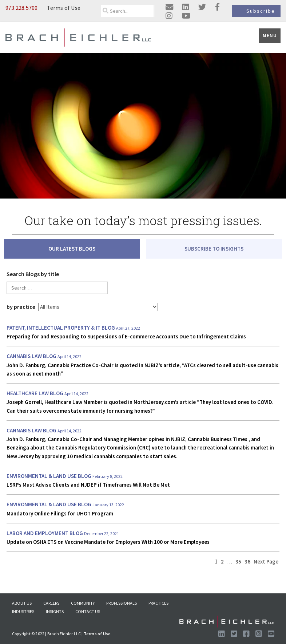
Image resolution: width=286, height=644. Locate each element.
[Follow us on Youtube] (271, 634)
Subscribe (261, 11)
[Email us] (169, 7)
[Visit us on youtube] (186, 16)
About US (22, 603)
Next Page (266, 561)
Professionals (122, 603)
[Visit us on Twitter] (234, 634)
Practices (158, 603)
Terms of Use (64, 8)
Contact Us (88, 611)
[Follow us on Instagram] (259, 634)
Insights (55, 611)
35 (238, 561)
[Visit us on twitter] (202, 7)
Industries (23, 611)
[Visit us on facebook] (217, 7)
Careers (51, 603)
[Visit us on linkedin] (186, 7)
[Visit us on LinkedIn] (221, 634)
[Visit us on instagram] (169, 16)
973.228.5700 (21, 8)
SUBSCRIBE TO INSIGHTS (214, 249)
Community (83, 603)
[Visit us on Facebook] (246, 634)
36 (247, 561)
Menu (270, 36)
